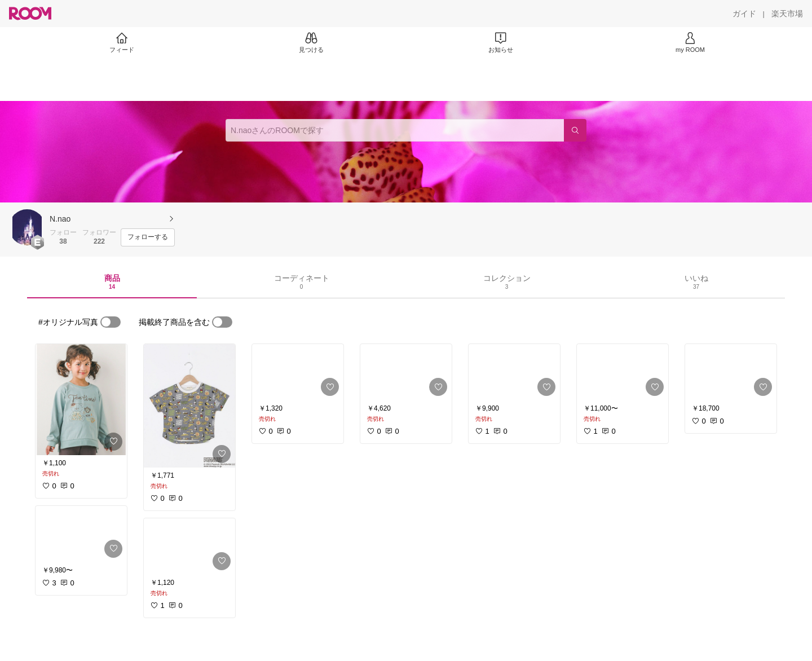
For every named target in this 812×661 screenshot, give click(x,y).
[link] (81, 400)
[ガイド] (744, 14)
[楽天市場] (787, 14)
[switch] (111, 322)
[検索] (575, 130)
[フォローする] (148, 237)
